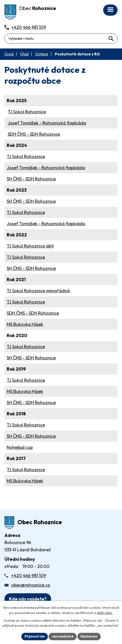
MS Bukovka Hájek (25, 324)
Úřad (24, 54)
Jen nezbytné (63, 636)
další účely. (105, 613)
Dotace (42, 54)
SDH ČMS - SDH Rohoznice (34, 134)
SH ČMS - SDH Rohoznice (31, 179)
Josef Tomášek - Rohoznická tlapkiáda (47, 123)
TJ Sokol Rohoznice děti (30, 246)
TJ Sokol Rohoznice (27, 112)
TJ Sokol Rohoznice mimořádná (38, 291)
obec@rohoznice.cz (31, 585)
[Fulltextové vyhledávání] (61, 39)
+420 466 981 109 (29, 576)
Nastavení (89, 636)
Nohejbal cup (20, 447)
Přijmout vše (35, 636)
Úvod (9, 54)
